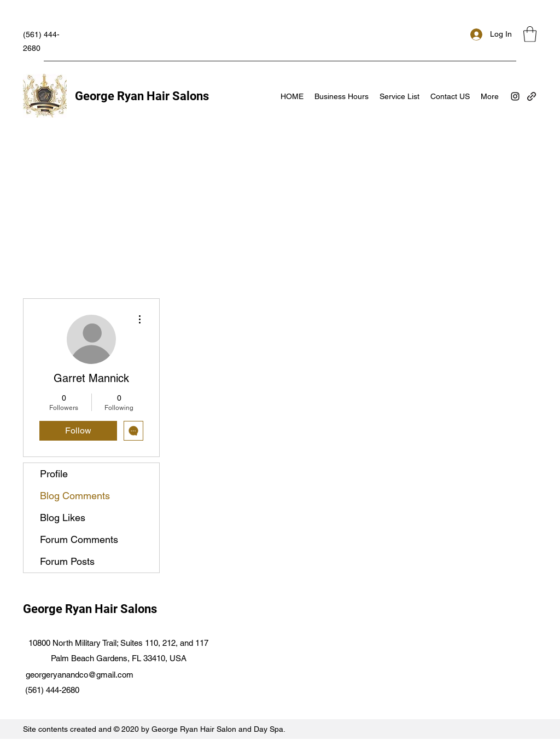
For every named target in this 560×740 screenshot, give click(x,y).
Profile (54, 474)
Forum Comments (79, 539)
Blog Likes (63, 518)
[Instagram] (515, 96)
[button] (530, 34)
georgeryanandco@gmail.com (80, 675)
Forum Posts (67, 561)
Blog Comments (75, 496)
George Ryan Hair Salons (142, 96)
